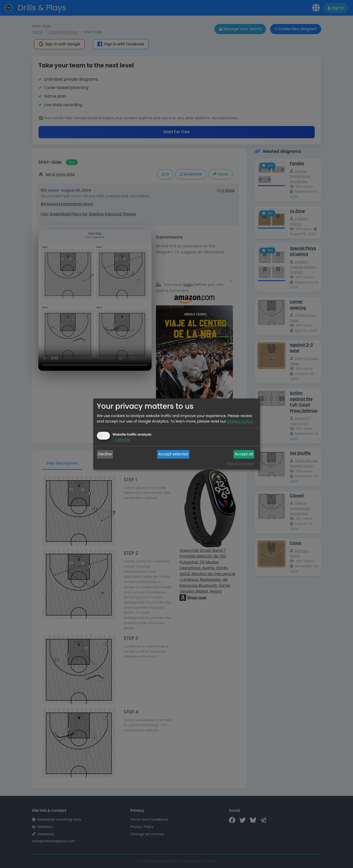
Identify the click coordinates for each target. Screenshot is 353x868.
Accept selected (173, 454)
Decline (105, 454)
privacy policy (240, 422)
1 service (122, 440)
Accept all (244, 454)
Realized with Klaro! (240, 464)
